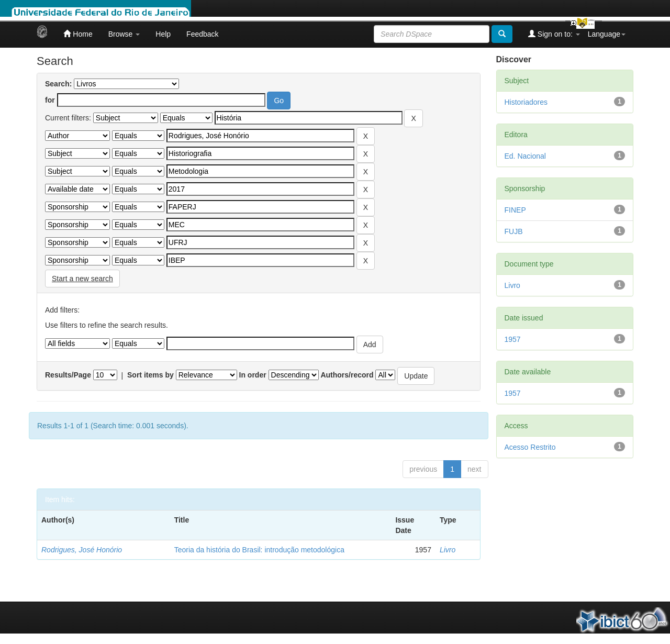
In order (253, 375)
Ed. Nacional (525, 156)
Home (78, 34)
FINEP (515, 210)
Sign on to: (554, 34)
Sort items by (150, 375)
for (50, 100)
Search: (58, 84)
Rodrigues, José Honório (82, 550)
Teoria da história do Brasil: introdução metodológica (259, 550)
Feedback (202, 34)
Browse (124, 34)
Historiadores (526, 102)
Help (163, 34)
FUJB (514, 231)
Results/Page (68, 375)
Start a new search (82, 279)
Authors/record (347, 375)
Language (607, 34)
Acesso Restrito (530, 447)
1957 (513, 339)
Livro (448, 550)
